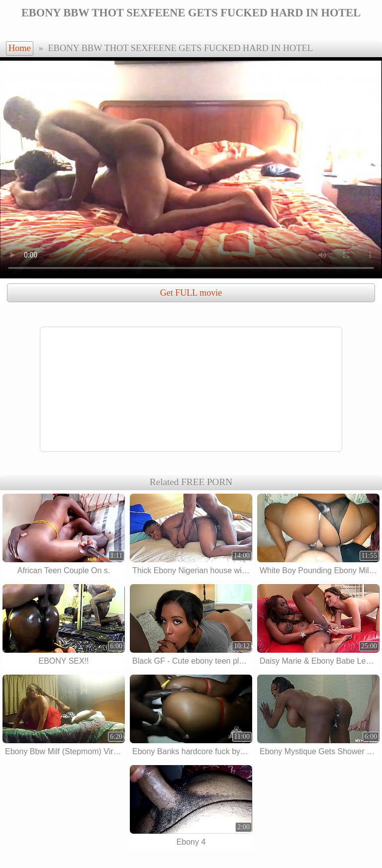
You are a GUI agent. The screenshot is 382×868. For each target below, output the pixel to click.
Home (20, 48)
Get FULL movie (191, 293)
